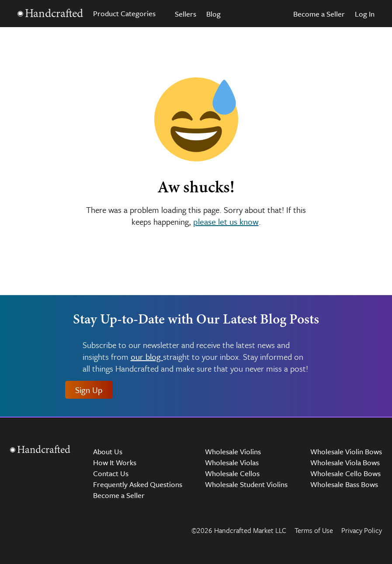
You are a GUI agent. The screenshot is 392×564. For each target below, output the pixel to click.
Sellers (186, 14)
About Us (108, 451)
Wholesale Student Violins (246, 484)
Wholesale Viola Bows (345, 462)
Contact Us (111, 473)
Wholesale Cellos (232, 473)
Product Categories (129, 14)
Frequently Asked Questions (138, 484)
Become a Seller (319, 14)
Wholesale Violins (233, 451)
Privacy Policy (362, 530)
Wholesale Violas (232, 462)
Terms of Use (314, 530)
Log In (365, 14)
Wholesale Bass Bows (344, 484)
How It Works (115, 462)
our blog (147, 357)
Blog (213, 14)
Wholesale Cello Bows (345, 473)
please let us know (226, 221)
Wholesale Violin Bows (346, 451)
